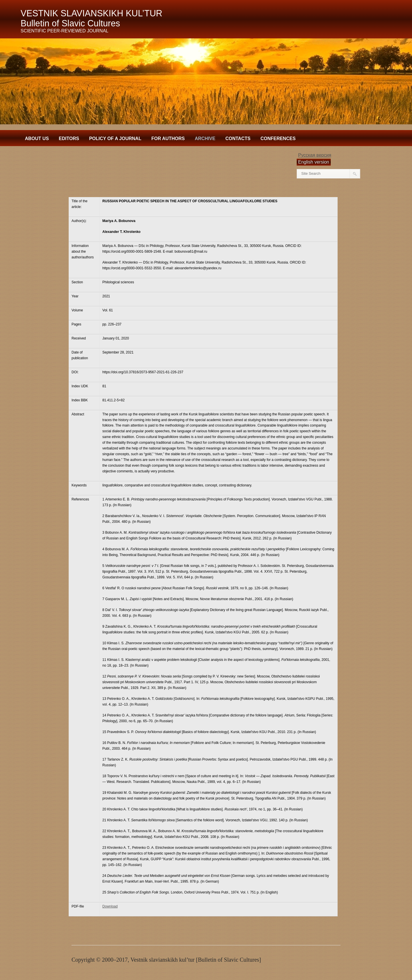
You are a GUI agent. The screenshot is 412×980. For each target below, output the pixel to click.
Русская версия (315, 155)
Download (110, 906)
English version (314, 162)
